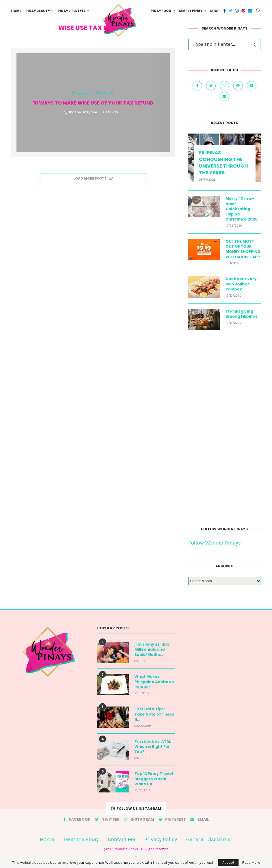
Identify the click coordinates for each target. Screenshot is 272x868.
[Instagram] (237, 11)
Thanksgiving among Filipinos (241, 314)
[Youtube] (252, 85)
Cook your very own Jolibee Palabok (241, 284)
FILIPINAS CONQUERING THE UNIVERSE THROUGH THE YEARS (223, 163)
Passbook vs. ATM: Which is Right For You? (153, 747)
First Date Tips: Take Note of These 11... (154, 714)
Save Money (104, 92)
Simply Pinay (191, 11)
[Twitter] (230, 11)
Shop (215, 11)
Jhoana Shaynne (83, 112)
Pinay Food (161, 11)
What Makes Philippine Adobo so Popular (154, 682)
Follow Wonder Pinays (214, 543)
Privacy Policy (161, 839)
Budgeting (80, 92)
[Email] (250, 11)
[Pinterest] (243, 11)
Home (16, 11)
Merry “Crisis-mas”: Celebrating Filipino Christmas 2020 (242, 209)
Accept (228, 863)
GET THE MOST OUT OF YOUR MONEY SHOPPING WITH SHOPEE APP (243, 249)
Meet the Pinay (81, 839)
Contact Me (121, 839)
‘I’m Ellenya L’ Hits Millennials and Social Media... (152, 650)
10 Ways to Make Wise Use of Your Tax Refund (93, 103)
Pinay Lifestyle (72, 11)
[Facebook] (225, 11)
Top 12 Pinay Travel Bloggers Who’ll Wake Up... (154, 779)
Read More (251, 863)
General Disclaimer (209, 839)
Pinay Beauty (38, 11)
